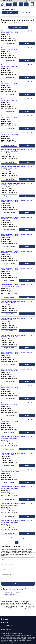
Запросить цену (9, 145)
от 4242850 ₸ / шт (9, 44)
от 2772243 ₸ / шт (9, 94)
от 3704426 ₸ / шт (9, 162)
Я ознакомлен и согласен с (12, 594)
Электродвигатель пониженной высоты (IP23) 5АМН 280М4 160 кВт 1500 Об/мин (17, 353)
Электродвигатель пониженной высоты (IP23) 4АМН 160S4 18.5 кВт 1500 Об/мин (17, 471)
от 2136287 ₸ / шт (9, 399)
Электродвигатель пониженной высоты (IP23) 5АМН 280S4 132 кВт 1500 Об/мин (17, 370)
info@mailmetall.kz (29, 1)
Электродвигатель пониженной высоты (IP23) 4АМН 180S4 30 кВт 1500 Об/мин (17, 437)
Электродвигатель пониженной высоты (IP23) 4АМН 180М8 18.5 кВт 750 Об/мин (17, 134)
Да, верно (10, 13)
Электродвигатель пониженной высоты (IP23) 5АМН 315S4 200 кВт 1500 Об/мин (17, 319)
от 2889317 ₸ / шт (9, 382)
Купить (27, 44)
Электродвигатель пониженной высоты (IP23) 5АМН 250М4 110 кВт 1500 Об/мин (17, 387)
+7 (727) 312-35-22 (7, 1)
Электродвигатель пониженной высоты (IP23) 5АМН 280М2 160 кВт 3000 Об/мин (17, 521)
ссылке (24, 639)
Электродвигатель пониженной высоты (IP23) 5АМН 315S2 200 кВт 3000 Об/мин (17, 504)
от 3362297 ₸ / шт (9, 365)
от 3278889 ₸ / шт (9, 533)
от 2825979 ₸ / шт (9, 78)
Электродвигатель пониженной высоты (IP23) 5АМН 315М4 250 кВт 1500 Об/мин (17, 302)
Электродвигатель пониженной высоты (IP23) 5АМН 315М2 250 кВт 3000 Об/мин (17, 487)
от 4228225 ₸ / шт (9, 331)
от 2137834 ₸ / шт (9, 111)
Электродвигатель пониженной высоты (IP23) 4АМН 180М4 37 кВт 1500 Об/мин (17, 421)
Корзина (32, 4)
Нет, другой (26, 13)
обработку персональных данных (13, 589)
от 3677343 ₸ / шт (9, 516)
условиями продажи (9, 595)
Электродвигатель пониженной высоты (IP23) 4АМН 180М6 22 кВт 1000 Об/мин (17, 269)
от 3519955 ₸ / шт (9, 179)
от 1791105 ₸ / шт (9, 247)
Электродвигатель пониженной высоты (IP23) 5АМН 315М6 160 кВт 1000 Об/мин (17, 150)
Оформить (18, 584)
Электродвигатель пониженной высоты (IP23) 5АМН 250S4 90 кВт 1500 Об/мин (17, 404)
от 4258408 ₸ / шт (9, 499)
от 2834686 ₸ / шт (9, 230)
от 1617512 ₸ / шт (9, 128)
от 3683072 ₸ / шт (9, 61)
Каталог (10, 4)
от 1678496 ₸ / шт (9, 264)
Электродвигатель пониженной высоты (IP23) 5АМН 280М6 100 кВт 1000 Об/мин (17, 201)
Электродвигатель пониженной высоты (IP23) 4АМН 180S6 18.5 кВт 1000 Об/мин (17, 285)
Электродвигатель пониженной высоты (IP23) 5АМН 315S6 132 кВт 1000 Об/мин (17, 167)
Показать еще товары (18, 538)
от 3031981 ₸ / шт (9, 213)
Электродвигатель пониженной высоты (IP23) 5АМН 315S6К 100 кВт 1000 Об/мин (17, 184)
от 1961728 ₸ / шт (9, 416)
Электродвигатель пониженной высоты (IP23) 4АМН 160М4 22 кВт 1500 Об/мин (17, 454)
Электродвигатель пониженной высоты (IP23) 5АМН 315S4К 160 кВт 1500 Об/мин (17, 336)
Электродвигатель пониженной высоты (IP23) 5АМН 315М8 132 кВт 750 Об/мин (17, 32)
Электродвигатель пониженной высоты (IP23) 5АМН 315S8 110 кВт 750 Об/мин (17, 49)
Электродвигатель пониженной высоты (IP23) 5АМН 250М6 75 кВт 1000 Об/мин (17, 235)
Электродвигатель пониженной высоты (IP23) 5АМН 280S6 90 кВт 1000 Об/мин (17, 218)
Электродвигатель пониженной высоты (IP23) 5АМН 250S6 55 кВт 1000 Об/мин (17, 252)
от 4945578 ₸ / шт (9, 314)
